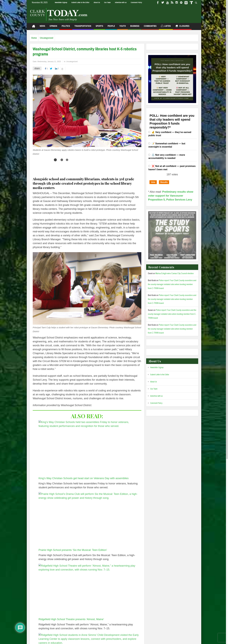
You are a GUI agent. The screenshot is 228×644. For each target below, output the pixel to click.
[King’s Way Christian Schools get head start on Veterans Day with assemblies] (89, 448)
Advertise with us (121, 2)
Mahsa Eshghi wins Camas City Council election (175, 273)
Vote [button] (153, 182)
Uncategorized (51, 38)
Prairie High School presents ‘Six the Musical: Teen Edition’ (73, 550)
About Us (97, 2)
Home (35, 38)
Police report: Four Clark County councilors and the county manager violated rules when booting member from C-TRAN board (172, 284)
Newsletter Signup (61, 2)
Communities (150, 27)
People (111, 27)
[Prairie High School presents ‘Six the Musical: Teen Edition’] (89, 520)
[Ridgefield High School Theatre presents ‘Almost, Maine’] (89, 591)
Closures (182, 26)
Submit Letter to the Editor (80, 2)
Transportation (83, 27)
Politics (66, 27)
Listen (166, 26)
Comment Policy (136, 2)
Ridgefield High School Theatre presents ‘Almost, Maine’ (71, 619)
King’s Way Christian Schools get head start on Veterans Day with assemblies (84, 478)
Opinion (53, 27)
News (42, 27)
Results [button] (164, 182)
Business (135, 27)
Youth (123, 27)
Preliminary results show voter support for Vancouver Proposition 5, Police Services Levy (171, 196)
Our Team (107, 2)
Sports (99, 27)
